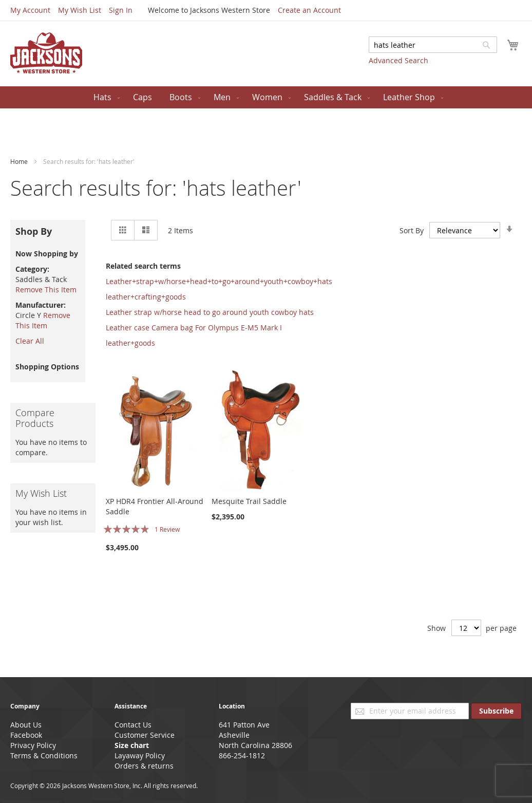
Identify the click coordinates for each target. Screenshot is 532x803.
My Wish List (80, 10)
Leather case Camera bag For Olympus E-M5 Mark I (194, 328)
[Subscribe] (496, 711)
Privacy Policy (33, 745)
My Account (30, 10)
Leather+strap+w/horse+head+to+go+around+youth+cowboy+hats (219, 281)
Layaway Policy (140, 755)
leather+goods (130, 343)
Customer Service (145, 735)
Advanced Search (398, 60)
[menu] (266, 97)
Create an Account (309, 10)
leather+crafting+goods (146, 297)
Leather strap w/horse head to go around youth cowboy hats (210, 312)
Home (20, 161)
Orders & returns (144, 766)
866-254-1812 (242, 755)
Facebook (26, 735)
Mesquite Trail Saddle (249, 501)
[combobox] (433, 45)
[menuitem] (104, 97)
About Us (26, 725)
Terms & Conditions (44, 755)
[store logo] (46, 53)
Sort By (412, 230)
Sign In (121, 10)
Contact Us (133, 725)
